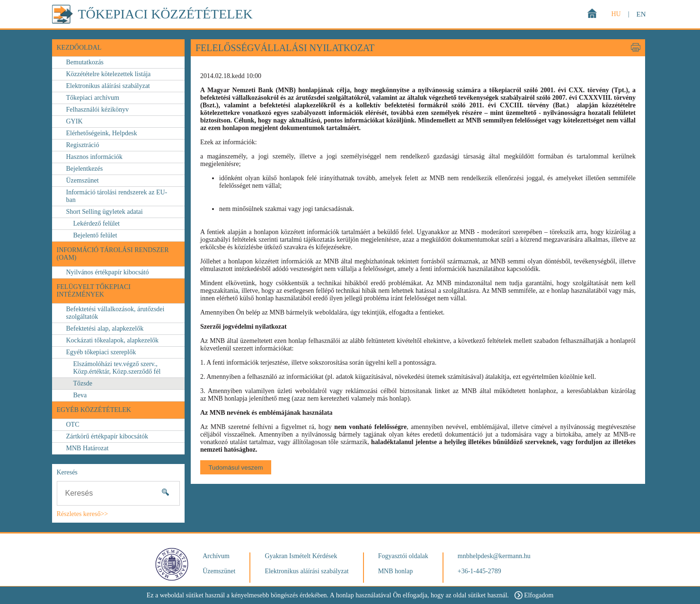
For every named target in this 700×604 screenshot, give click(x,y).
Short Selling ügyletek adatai (105, 212)
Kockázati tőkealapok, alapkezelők (113, 340)
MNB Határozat (88, 448)
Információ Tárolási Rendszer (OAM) (113, 254)
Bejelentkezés (85, 169)
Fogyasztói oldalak (403, 556)
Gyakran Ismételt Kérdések (301, 556)
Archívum (216, 556)
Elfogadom (534, 595)
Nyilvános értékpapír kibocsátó (108, 272)
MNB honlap (396, 571)
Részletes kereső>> (83, 514)
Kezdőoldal (79, 48)
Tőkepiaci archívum (93, 98)
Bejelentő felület (95, 235)
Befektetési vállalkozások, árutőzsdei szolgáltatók (115, 313)
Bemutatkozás (85, 62)
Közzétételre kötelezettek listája (109, 74)
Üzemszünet (83, 180)
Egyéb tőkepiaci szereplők (101, 352)
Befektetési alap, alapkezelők (105, 328)
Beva (80, 395)
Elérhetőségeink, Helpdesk (102, 133)
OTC (73, 425)
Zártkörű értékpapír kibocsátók (107, 436)
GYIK (75, 121)
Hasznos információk (94, 157)
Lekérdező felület (97, 223)
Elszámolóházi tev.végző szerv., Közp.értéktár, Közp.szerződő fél (117, 368)
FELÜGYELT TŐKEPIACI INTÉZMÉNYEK (94, 291)
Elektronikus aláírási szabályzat (108, 86)
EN (641, 14)
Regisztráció (83, 145)
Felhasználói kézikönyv (98, 109)
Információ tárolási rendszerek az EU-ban (117, 196)
